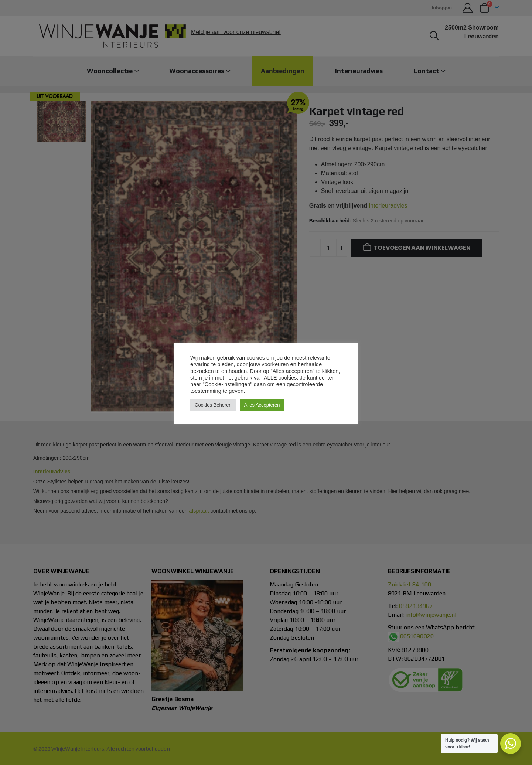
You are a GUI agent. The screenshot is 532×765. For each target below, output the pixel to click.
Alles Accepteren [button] (262, 405)
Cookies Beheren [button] (213, 405)
